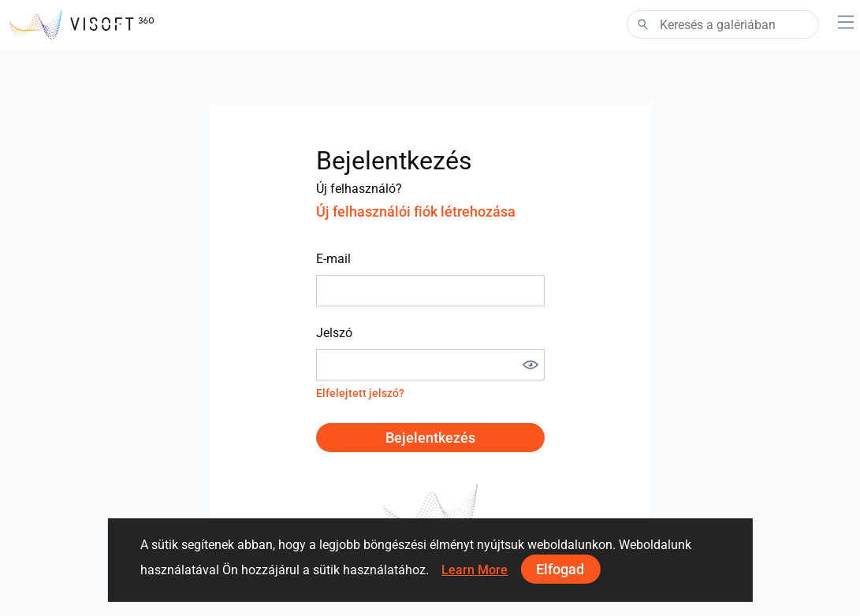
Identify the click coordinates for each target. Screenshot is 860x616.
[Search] (723, 24)
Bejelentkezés (430, 438)
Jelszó (334, 333)
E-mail (333, 259)
